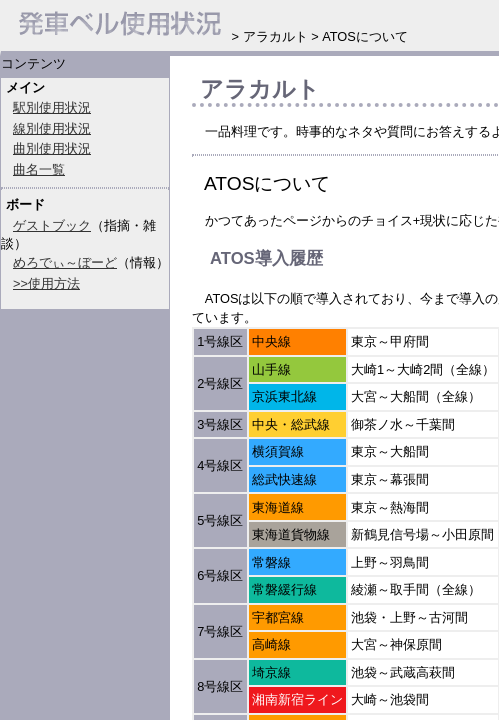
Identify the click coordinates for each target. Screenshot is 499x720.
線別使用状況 (52, 128)
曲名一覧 (39, 169)
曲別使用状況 (52, 148)
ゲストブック (52, 225)
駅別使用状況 (52, 107)
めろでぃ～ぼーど (65, 262)
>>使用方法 (46, 283)
